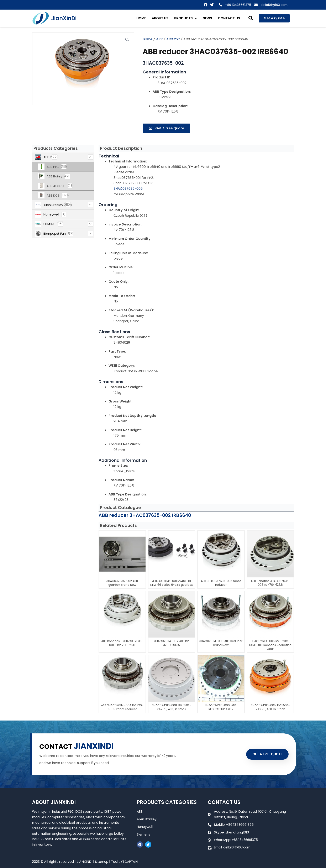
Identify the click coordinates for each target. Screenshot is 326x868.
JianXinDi (64, 18)
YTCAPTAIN (130, 862)
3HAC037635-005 (128, 189)
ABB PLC (173, 39)
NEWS (207, 18)
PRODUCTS (186, 18)
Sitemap (102, 862)
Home (148, 39)
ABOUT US (160, 18)
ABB (159, 39)
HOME (141, 18)
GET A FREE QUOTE (264, 754)
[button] (251, 18)
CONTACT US (229, 18)
